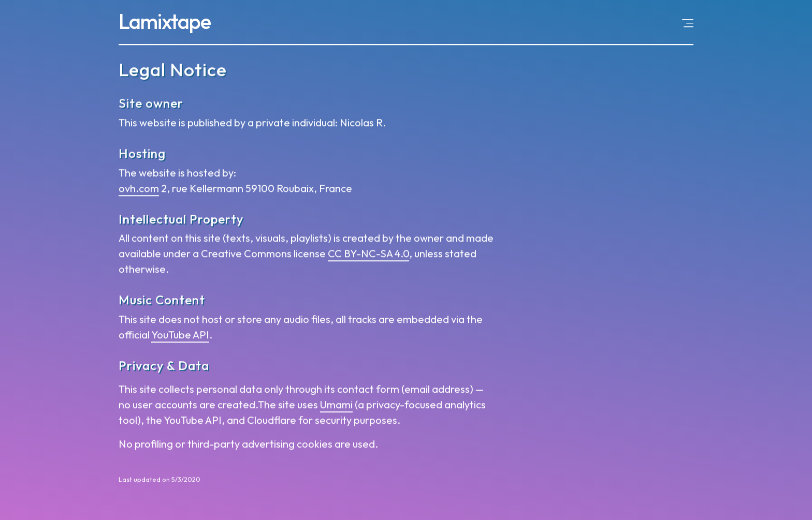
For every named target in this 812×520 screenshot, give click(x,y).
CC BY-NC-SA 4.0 (368, 255)
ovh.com (139, 189)
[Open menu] (688, 22)
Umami (336, 406)
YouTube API (180, 336)
